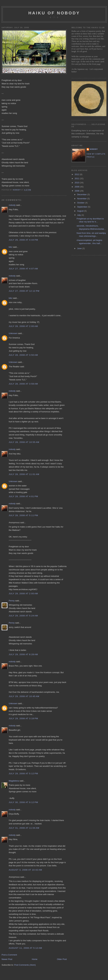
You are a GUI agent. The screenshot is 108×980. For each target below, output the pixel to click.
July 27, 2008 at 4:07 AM (23, 269)
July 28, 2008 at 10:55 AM (24, 442)
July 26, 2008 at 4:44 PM (23, 240)
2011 (77, 178)
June (80, 248)
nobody (12, 205)
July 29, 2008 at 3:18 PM (23, 718)
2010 (77, 183)
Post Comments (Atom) (25, 965)
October (81, 203)
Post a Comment (9, 955)
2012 (77, 174)
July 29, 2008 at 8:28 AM (23, 654)
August (81, 211)
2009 (77, 187)
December (82, 194)
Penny (12, 601)
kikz (10, 247)
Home (35, 959)
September (83, 207)
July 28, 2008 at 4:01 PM (23, 496)
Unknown (13, 333)
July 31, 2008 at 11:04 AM (24, 828)
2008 (77, 191)
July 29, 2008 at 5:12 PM (23, 774)
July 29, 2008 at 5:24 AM (23, 616)
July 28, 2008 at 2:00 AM (23, 326)
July (79, 215)
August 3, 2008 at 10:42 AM (25, 870)
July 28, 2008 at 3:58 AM (23, 384)
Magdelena (14, 781)
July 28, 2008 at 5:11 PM (23, 515)
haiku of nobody (54, 13)
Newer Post (7, 959)
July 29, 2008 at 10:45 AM (24, 696)
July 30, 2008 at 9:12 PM (23, 802)
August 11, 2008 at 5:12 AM (25, 948)
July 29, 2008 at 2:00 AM (23, 594)
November (82, 199)
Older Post (62, 959)
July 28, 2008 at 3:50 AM (23, 355)
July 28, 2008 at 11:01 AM (24, 474)
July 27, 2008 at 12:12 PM (24, 291)
